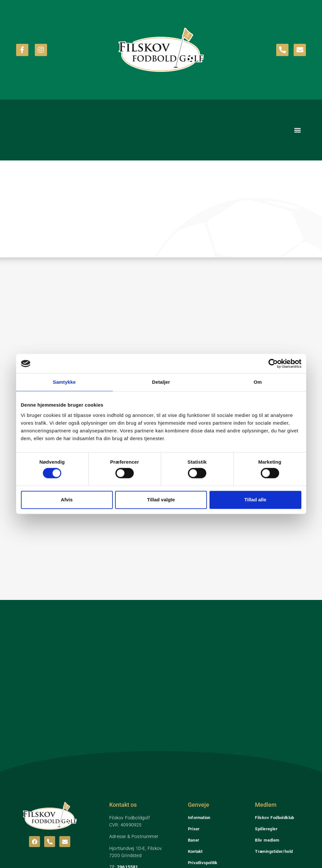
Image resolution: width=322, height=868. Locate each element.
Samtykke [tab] (64, 382)
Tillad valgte (161, 500)
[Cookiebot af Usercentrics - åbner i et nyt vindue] (273, 363)
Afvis (67, 500)
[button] (297, 130)
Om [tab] (258, 382)
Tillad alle (255, 500)
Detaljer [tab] (161, 382)
